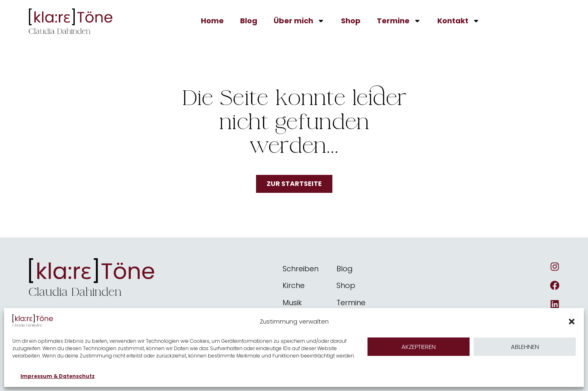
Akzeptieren (419, 347)
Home (212, 21)
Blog (249, 21)
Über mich (299, 21)
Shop (351, 21)
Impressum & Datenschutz (58, 376)
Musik (292, 303)
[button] (572, 322)
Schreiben (301, 269)
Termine (399, 21)
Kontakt (459, 21)
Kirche (294, 285)
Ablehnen (525, 347)
